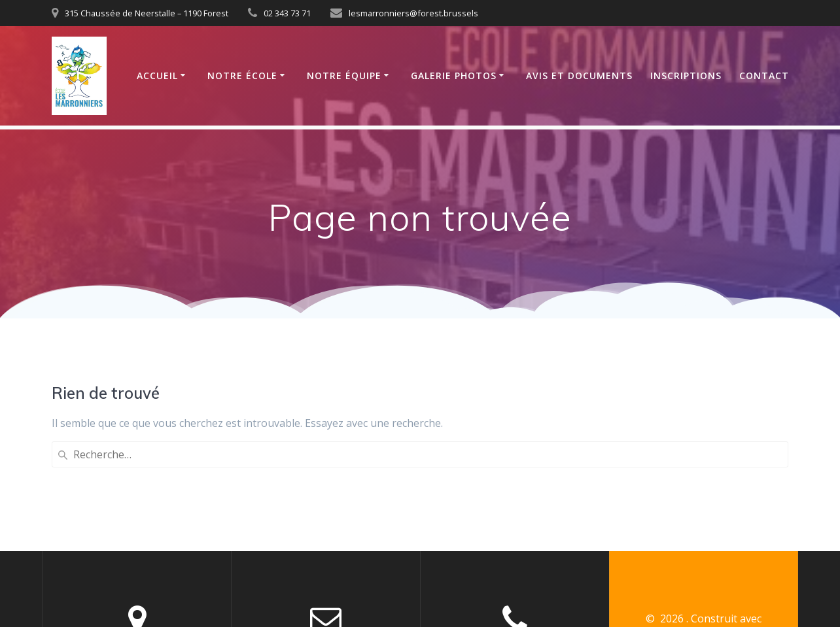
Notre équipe (344, 76)
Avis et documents (579, 76)
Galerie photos (454, 76)
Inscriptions (686, 76)
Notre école (242, 76)
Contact (764, 76)
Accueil (157, 76)
